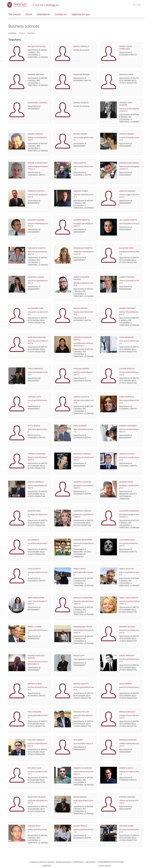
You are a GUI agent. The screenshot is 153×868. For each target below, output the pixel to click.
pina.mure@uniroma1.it (83, 743)
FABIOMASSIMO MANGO (129, 163)
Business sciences (24, 26)
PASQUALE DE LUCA (81, 712)
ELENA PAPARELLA (127, 397)
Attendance (43, 14)
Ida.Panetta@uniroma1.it (129, 223)
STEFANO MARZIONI (127, 797)
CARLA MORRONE (126, 337)
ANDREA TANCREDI (35, 134)
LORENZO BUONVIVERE (83, 540)
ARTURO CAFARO (80, 134)
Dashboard (47, 866)
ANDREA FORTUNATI (127, 308)
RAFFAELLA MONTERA (128, 740)
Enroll (29, 14)
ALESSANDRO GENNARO (37, 103)
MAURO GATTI (79, 656)
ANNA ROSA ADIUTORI (37, 337)
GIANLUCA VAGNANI (127, 191)
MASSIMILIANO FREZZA (83, 627)
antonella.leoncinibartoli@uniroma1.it (83, 344)
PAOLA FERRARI (125, 684)
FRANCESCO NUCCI (127, 454)
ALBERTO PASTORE (127, 277)
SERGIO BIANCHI (80, 797)
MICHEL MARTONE (127, 656)
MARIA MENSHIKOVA (36, 598)
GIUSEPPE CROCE (126, 482)
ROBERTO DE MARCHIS (83, 768)
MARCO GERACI (80, 569)
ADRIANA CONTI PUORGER (126, 104)
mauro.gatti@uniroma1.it (84, 659)
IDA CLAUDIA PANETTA (128, 220)
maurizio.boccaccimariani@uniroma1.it (38, 663)
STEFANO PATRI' (34, 826)
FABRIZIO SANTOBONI (128, 426)
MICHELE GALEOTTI (81, 684)
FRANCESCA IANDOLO (82, 454)
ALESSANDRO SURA (36, 308)
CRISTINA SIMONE (127, 134)
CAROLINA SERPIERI (81, 369)
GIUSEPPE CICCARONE (82, 482)
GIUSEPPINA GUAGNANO (129, 511)
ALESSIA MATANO (81, 308)
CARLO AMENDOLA (35, 369)
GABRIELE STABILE (81, 191)
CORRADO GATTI (34, 397)
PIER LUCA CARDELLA (36, 740)
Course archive (105, 866)
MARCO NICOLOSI (126, 569)
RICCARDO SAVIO (35, 768)
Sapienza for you (81, 14)
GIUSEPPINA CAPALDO (82, 511)
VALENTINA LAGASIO (36, 277)
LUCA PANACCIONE (127, 540)
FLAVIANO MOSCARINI (37, 454)
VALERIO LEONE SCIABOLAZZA (126, 48)
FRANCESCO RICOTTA (36, 191)
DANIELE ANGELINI (81, 103)
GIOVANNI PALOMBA (36, 220)
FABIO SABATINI (80, 163)
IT (134, 5)
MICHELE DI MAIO (35, 684)
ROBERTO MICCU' (126, 768)
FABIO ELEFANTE (80, 426)
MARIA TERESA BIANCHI (129, 598)
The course (14, 14)
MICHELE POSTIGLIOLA (37, 46)
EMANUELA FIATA (126, 74)
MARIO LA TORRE (35, 627)
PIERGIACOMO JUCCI (127, 712)
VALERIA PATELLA (80, 826)
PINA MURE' (78, 740)
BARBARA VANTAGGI (36, 74)
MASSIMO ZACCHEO (127, 627)
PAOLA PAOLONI (34, 712)
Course (22, 33)
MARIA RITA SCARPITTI (37, 248)
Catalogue (12, 33)
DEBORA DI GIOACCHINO (38, 163)
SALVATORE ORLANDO (37, 797)
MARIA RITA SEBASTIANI (83, 598)
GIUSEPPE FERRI (34, 511)
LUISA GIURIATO (34, 569)
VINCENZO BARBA (126, 826)
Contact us (61, 14)
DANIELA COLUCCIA (81, 397)
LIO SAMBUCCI (34, 540)
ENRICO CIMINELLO (81, 46)
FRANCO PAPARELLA (36, 482)
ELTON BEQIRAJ (34, 426)
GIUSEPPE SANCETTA (82, 220)
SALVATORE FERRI (126, 248)
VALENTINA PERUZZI (82, 74)
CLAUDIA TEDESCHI (127, 369)
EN (139, 5)
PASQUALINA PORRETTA (83, 248)
